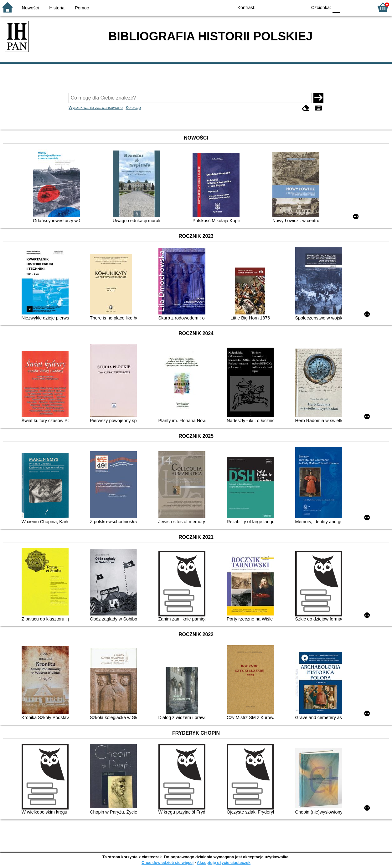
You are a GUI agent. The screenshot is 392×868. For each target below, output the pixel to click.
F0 (336, 7)
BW (275, 7)
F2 (361, 7)
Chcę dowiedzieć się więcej (168, 863)
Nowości (30, 8)
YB (288, 7)
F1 (347, 7)
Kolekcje (133, 107)
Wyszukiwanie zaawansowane (96, 107)
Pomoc (82, 8)
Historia (57, 8)
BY (300, 7)
